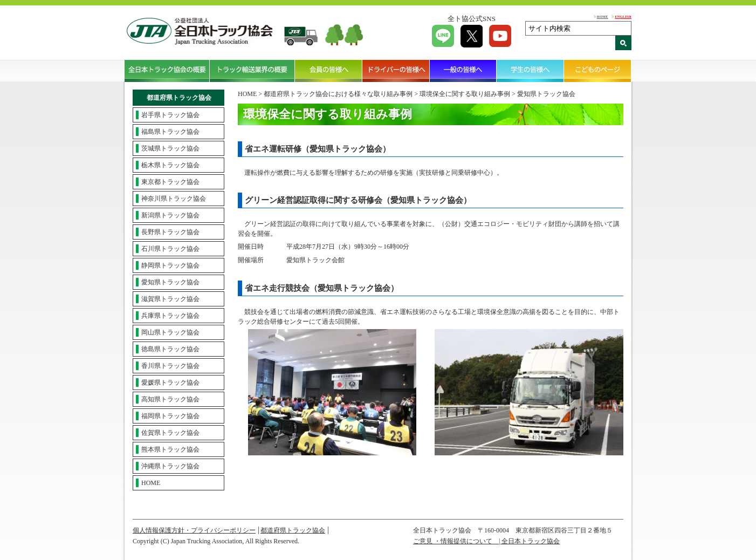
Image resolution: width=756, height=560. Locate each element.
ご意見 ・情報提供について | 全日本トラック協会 (486, 541)
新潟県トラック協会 (170, 215)
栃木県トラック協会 (170, 165)
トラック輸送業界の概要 (252, 71)
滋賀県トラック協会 (170, 299)
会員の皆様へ (329, 71)
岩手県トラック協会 (170, 115)
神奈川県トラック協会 (174, 199)
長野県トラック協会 (170, 232)
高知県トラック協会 (170, 399)
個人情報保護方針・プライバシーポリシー (194, 530)
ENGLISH (623, 16)
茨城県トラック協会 (170, 148)
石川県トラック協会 (170, 249)
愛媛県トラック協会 (170, 383)
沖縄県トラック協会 (170, 466)
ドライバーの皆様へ (396, 71)
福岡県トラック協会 (170, 416)
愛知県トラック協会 (170, 282)
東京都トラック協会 (170, 182)
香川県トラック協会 (170, 366)
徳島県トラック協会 (170, 349)
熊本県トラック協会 (170, 449)
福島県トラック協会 (170, 132)
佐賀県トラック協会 (170, 433)
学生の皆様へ (530, 71)
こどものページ (598, 71)
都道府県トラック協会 (293, 530)
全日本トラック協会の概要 (167, 71)
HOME (603, 16)
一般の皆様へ (463, 71)
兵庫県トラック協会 (170, 316)
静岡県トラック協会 (170, 265)
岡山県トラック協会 (170, 332)
